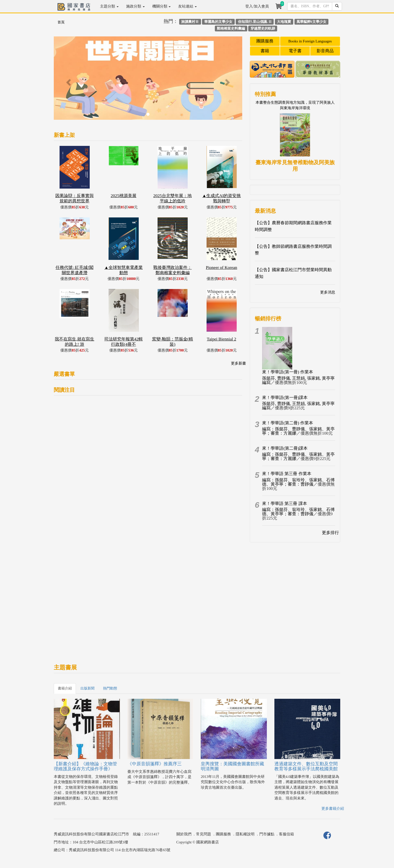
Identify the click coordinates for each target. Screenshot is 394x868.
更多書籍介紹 (333, 808)
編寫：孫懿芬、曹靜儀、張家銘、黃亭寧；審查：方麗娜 (298, 431)
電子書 (295, 51)
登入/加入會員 (257, 6)
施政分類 (135, 6)
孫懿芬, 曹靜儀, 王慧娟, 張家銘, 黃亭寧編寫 (298, 380)
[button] (68, 81)
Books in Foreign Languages (310, 41)
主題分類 (109, 6)
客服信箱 (286, 834)
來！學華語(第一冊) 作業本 (288, 372)
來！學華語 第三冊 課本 (285, 504)
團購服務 (265, 41)
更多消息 (328, 292)
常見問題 (204, 834)
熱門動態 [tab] (110, 688)
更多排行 (330, 533)
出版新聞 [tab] (87, 688)
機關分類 (162, 6)
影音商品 (325, 51)
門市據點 (267, 834)
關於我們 (184, 834)
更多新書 (238, 363)
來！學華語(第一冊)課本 (285, 398)
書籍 (265, 51)
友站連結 (187, 6)
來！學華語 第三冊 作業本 (287, 474)
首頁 (61, 22)
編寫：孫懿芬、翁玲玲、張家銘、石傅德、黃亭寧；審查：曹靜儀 (298, 482)
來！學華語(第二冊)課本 (285, 448)
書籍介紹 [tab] (65, 688)
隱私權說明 (245, 834)
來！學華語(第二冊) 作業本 (288, 423)
